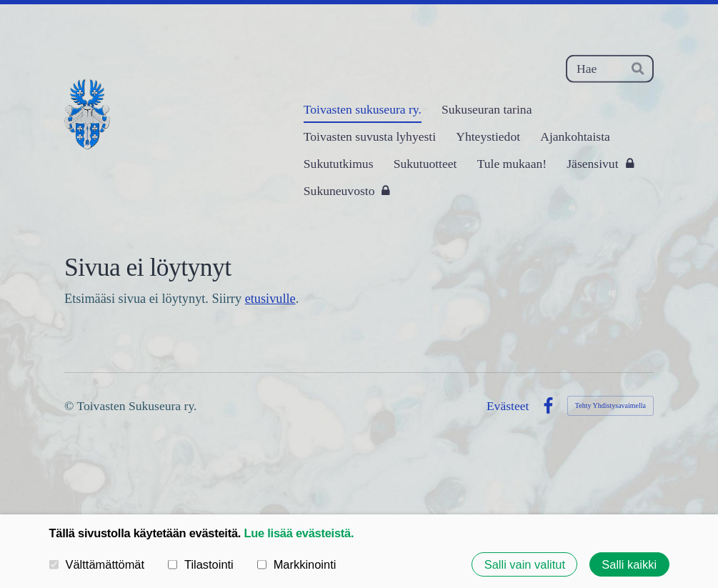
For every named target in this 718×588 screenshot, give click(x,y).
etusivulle (270, 299)
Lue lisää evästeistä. (299, 533)
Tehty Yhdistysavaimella (610, 405)
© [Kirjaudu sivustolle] (70, 406)
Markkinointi (297, 564)
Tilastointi (201, 564)
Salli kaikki (629, 564)
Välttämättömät (97, 564)
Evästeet (508, 407)
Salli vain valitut (525, 564)
